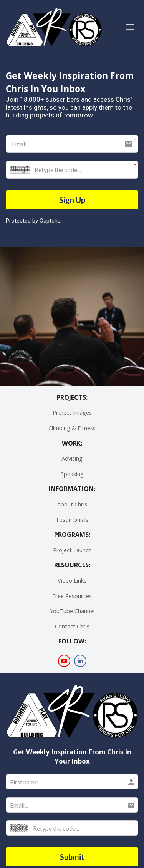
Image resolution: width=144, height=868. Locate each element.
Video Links (72, 581)
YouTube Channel (72, 611)
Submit (72, 857)
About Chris (72, 504)
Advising (72, 458)
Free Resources (72, 596)
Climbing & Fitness (72, 428)
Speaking (72, 474)
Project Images (72, 413)
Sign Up (72, 200)
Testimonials (72, 520)
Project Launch (72, 550)
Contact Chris (72, 626)
